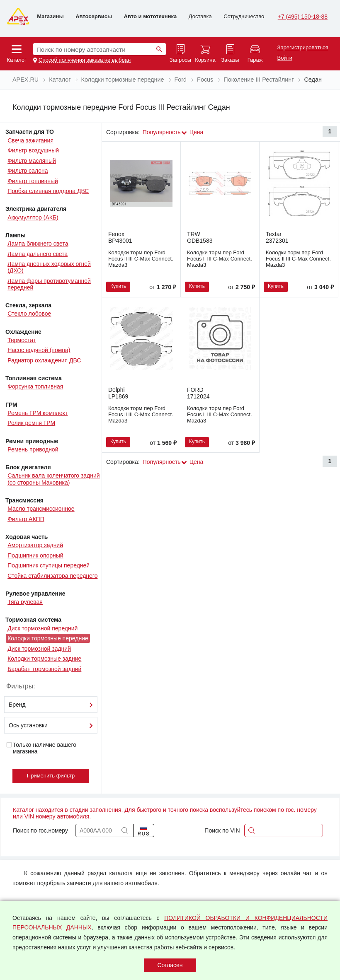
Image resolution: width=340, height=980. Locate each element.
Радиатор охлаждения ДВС (44, 360)
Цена (197, 132)
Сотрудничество (244, 16)
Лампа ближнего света (38, 244)
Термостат (22, 340)
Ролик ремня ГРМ (31, 423)
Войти (285, 58)
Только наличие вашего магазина (41, 748)
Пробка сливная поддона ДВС (48, 191)
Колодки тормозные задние (44, 659)
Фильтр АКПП (26, 519)
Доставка (200, 16)
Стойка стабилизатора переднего (52, 576)
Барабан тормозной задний (44, 669)
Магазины (50, 16)
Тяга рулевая (25, 602)
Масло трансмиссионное (41, 509)
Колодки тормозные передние (48, 638)
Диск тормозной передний (42, 628)
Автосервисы (94, 16)
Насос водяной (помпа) (39, 350)
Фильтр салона (28, 171)
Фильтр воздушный (33, 150)
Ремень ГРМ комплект (38, 413)
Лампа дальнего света (38, 254)
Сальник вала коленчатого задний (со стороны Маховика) (53, 479)
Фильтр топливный (33, 181)
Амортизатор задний (35, 545)
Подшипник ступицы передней (49, 565)
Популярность (162, 132)
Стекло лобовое (29, 314)
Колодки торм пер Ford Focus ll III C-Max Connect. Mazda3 (141, 259)
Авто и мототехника (151, 16)
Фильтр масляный (32, 161)
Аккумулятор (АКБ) (33, 217)
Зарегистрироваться (303, 48)
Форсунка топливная (35, 386)
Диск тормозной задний (39, 649)
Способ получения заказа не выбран (85, 60)
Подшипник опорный (35, 555)
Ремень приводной (33, 449)
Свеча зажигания (30, 140)
